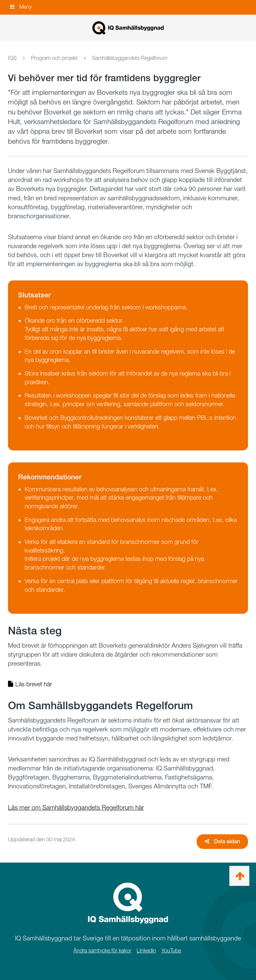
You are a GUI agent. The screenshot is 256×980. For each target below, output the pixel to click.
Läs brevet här (30, 684)
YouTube (171, 951)
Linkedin (146, 951)
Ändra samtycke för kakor (102, 951)
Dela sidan (222, 841)
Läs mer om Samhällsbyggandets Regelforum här (76, 808)
